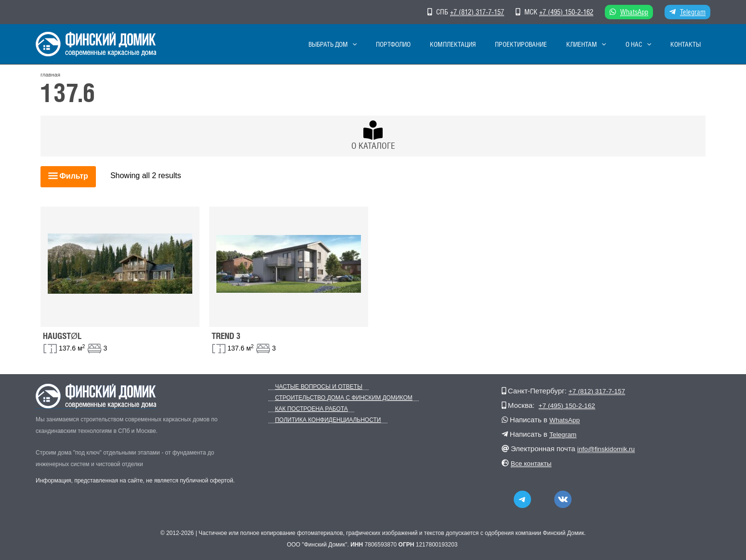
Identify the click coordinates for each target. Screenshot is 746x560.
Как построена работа (305, 409)
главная (50, 75)
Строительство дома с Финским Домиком (337, 398)
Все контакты (533, 463)
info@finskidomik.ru (609, 449)
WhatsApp (634, 12)
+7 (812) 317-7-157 (477, 12)
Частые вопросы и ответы (312, 387)
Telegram (693, 12)
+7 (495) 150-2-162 (566, 12)
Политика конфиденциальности (321, 420)
